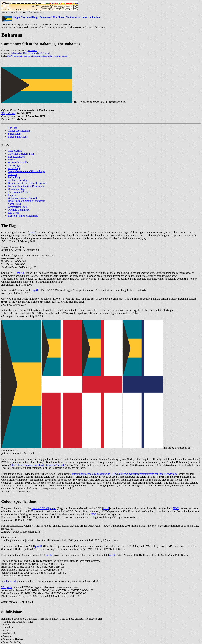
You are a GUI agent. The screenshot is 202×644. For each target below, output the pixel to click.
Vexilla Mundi (9, 581)
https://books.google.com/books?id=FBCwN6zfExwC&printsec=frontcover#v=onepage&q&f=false (125, 474)
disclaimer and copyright (42, 56)
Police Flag (14, 177)
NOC (176, 508)
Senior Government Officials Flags (26, 171)
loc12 (106, 508)
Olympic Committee (19, 210)
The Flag (13, 128)
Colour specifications (19, 131)
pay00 (32, 233)
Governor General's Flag (21, 154)
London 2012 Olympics (44, 508)
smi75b (21, 273)
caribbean (24, 53)
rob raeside (32, 51)
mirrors (65, 56)
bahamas (15, 53)
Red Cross (13, 213)
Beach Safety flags (18, 137)
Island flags (14, 168)
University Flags (17, 189)
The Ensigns (14, 165)
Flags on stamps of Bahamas (23, 216)
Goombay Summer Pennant (22, 198)
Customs (12, 174)
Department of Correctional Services (27, 183)
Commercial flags (17, 207)
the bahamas (44, 53)
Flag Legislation (16, 157)
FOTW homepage (15, 56)
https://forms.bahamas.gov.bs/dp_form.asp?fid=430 (38, 465)
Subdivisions (15, 134)
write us (57, 56)
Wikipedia (7, 587)
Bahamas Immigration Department (26, 186)
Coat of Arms (15, 151)
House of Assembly (18, 163)
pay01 (35, 290)
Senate (11, 160)
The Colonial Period (19, 192)
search (27, 56)
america (33, 53)
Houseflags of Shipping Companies (27, 201)
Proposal (12, 195)
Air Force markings (18, 180)
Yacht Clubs (14, 204)
